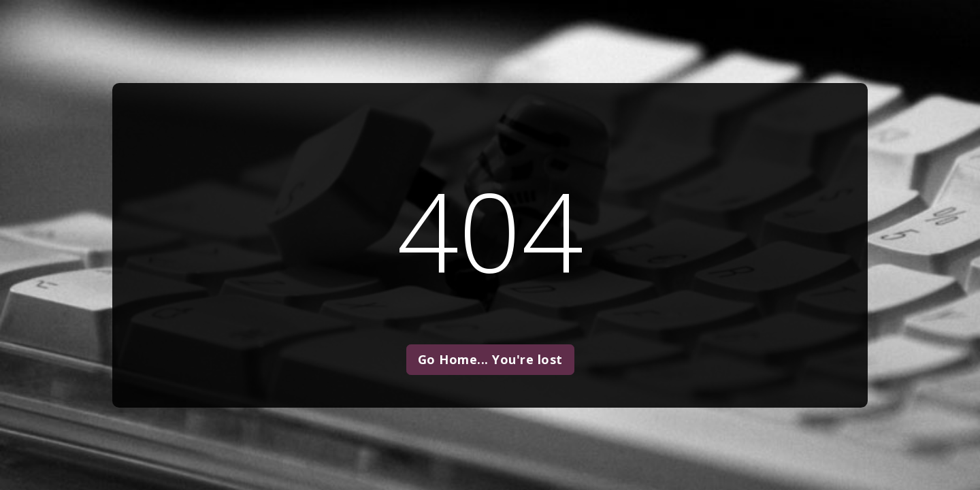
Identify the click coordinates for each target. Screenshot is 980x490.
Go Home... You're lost (490, 359)
